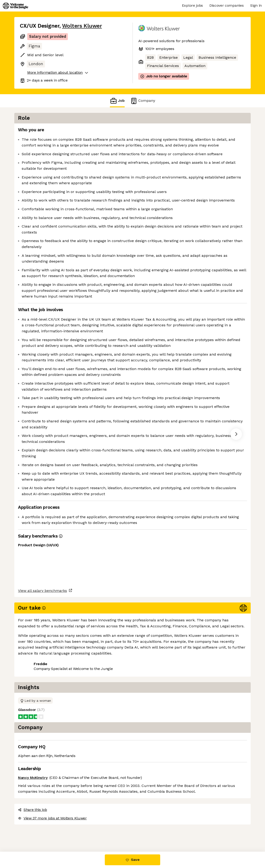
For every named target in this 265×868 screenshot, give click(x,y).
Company (143, 101)
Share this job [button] (33, 832)
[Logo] (15, 6)
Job (117, 101)
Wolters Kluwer (82, 26)
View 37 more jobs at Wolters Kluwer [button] (85, 832)
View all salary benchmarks (42, 815)
